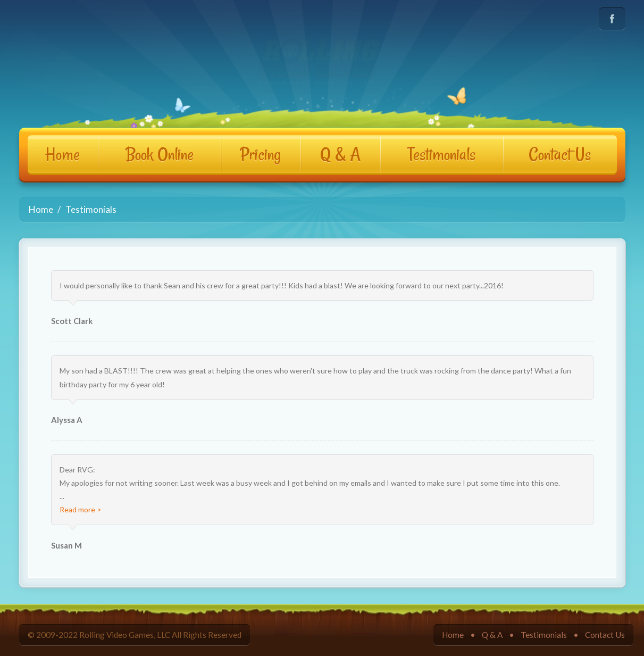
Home (62, 154)
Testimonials (441, 154)
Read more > (81, 509)
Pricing (261, 154)
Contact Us (560, 154)
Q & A (340, 154)
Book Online (160, 154)
